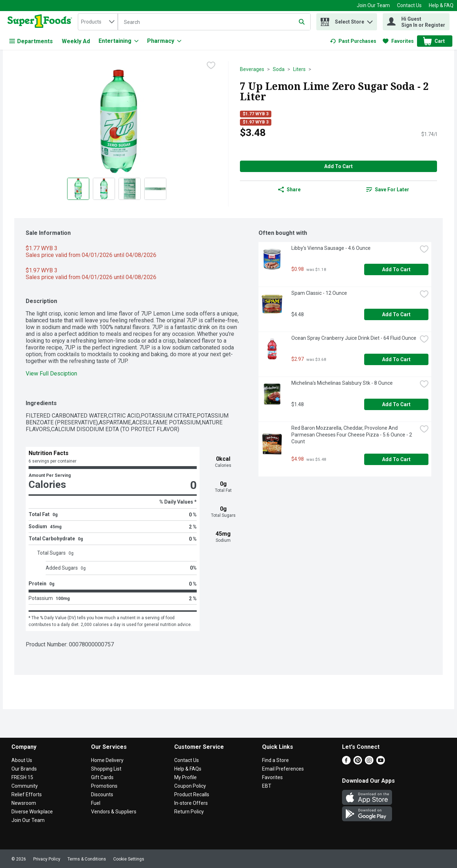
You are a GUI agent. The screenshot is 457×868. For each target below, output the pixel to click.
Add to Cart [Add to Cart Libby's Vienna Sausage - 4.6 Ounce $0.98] (396, 269)
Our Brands (24, 769)
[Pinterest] (358, 763)
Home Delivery (107, 760)
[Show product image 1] (78, 189)
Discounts (102, 794)
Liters (299, 69)
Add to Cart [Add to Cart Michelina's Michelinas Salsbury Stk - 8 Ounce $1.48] (396, 404)
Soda (279, 69)
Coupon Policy (190, 786)
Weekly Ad (76, 41)
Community (25, 786)
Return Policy (189, 812)
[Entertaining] (119, 41)
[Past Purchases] (353, 41)
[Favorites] (398, 41)
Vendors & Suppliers (114, 812)
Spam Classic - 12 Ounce (319, 293)
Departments (31, 41)
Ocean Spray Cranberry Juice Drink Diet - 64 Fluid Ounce (354, 338)
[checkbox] (211, 66)
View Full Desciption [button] (51, 374)
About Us (22, 760)
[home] (41, 22)
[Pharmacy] (164, 41)
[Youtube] (381, 763)
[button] (370, 20)
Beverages (252, 69)
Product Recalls (192, 794)
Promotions (104, 786)
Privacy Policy (47, 859)
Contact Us (409, 5)
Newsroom (24, 803)
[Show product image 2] (104, 189)
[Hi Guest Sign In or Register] (416, 22)
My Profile (185, 777)
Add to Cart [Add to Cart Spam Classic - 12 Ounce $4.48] (396, 314)
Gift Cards (102, 777)
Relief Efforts (27, 794)
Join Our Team (373, 5)
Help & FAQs (188, 769)
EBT (267, 786)
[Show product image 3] (130, 189)
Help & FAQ (441, 5)
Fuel (96, 803)
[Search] (214, 22)
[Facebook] (346, 763)
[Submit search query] (302, 22)
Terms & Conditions (87, 859)
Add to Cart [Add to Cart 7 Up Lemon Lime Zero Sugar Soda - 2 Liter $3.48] (338, 166)
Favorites (272, 777)
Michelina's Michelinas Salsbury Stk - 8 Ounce (342, 383)
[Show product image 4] (155, 189)
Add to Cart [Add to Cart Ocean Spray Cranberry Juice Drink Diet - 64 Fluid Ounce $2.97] (396, 359)
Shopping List (106, 769)
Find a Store (275, 760)
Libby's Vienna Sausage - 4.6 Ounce (331, 248)
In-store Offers (191, 803)
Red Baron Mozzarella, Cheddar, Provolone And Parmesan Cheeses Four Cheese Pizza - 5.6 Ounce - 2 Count (352, 435)
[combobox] (98, 22)
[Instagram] (369, 763)
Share (289, 190)
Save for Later (388, 190)
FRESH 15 (22, 777)
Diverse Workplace (32, 812)
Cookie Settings (129, 859)
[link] (353, 41)
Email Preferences (283, 769)
